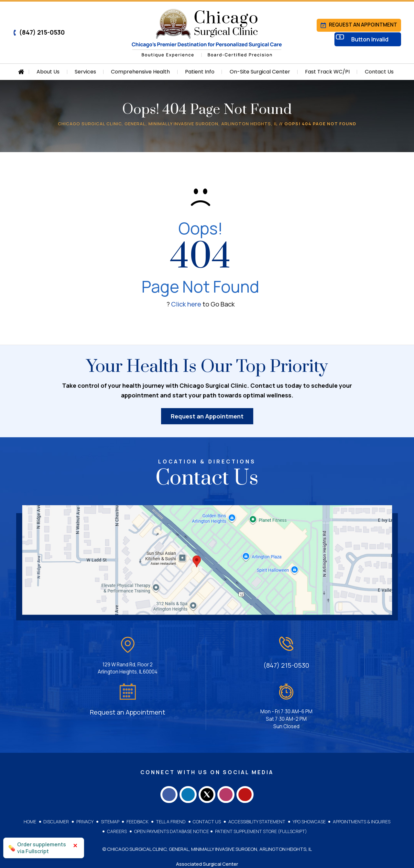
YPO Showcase (307, 774)
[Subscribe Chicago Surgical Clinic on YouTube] (252, 745)
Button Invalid (373, 41)
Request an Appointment (358, 24)
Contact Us (206, 774)
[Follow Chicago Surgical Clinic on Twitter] (207, 745)
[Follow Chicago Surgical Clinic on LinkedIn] (184, 745)
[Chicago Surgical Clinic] (207, 33)
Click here (186, 304)
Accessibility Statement (256, 774)
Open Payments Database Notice (172, 784)
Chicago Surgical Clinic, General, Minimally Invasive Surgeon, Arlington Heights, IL (168, 124)
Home (32, 774)
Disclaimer (58, 774)
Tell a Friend (170, 774)
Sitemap (111, 774)
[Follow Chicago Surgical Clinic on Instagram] (230, 745)
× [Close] (75, 846)
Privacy (86, 774)
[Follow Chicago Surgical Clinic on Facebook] (162, 745)
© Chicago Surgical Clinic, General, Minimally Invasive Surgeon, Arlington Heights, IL (207, 802)
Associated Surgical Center (207, 817)
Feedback (138, 774)
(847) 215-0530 (39, 32)
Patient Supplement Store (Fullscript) (261, 784)
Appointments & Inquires (359, 774)
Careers (118, 784)
